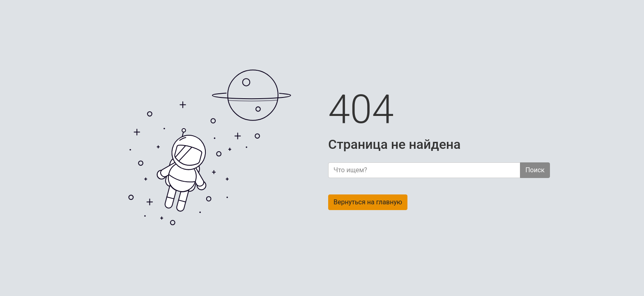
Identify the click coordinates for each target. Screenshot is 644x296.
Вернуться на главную (368, 202)
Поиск (535, 170)
